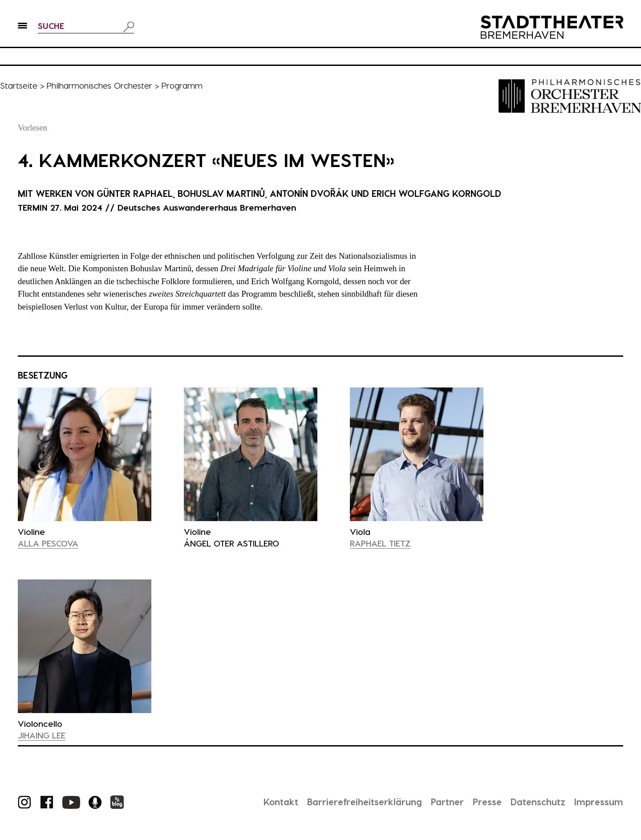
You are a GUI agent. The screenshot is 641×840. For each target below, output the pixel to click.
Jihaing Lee (42, 735)
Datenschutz (538, 802)
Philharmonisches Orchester (99, 85)
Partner (447, 802)
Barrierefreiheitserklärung (365, 802)
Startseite (19, 85)
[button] (22, 27)
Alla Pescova (48, 543)
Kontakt (281, 802)
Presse (487, 802)
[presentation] (85, 454)
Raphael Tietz (380, 543)
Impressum (599, 802)
